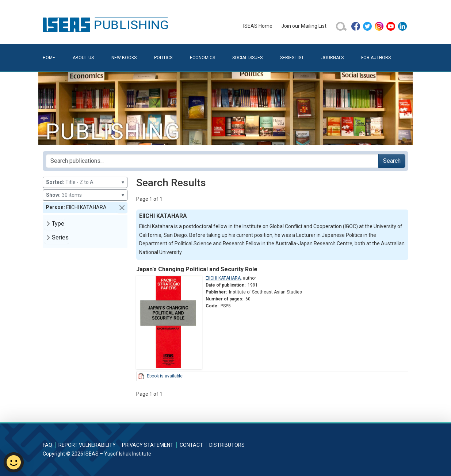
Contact (191, 445)
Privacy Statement (148, 445)
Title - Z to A (85, 182)
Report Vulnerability (87, 445)
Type (58, 224)
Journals (332, 58)
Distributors (227, 445)
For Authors (376, 58)
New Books (124, 58)
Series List (292, 58)
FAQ (47, 445)
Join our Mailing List (304, 26)
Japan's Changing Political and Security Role (197, 269)
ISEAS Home (258, 26)
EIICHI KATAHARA (223, 278)
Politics (163, 58)
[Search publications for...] (212, 161)
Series (60, 237)
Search (392, 161)
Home (49, 58)
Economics (202, 58)
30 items (85, 195)
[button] (122, 208)
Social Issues (247, 58)
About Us (83, 58)
